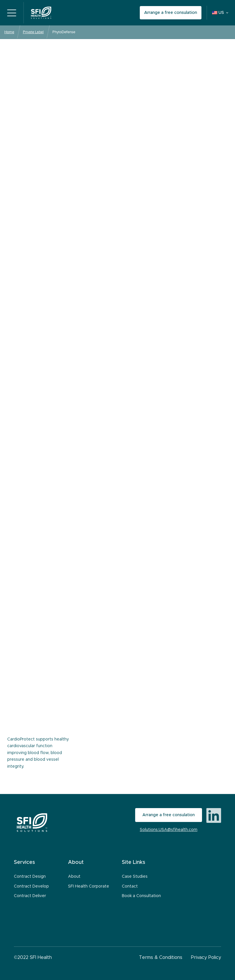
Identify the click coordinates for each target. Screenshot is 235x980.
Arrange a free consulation (171, 13)
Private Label (33, 32)
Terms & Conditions (161, 957)
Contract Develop (31, 886)
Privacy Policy (206, 957)
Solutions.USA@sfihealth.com (169, 830)
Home (9, 32)
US (218, 13)
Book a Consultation (141, 896)
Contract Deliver (30, 896)
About (74, 877)
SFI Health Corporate (89, 886)
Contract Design (30, 877)
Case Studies (135, 877)
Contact (130, 886)
